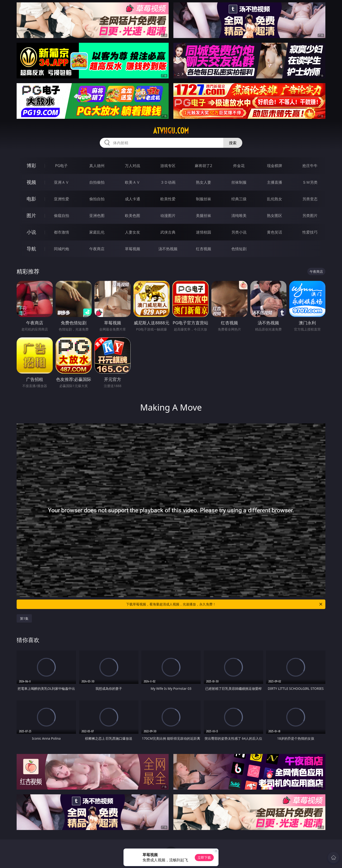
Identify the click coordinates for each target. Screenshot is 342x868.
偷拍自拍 (97, 199)
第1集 (24, 618)
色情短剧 (239, 249)
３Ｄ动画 (168, 182)
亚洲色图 (97, 216)
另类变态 (310, 199)
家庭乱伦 (97, 232)
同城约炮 (62, 249)
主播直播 (275, 182)
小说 (31, 232)
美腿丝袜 (204, 216)
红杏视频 (204, 249)
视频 (31, 182)
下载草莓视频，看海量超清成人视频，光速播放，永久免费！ (225, 604)
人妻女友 (133, 232)
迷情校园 (204, 232)
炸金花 (239, 166)
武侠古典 (168, 232)
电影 (31, 199)
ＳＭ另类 (310, 182)
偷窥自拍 (62, 216)
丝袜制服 (239, 182)
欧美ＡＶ (133, 182)
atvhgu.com (171, 131)
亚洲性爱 (62, 199)
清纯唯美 (239, 216)
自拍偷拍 (97, 182)
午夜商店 (97, 249)
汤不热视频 (168, 249)
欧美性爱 (168, 199)
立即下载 (204, 857)
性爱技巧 (310, 232)
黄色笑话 (275, 232)
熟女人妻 (204, 182)
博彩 (31, 165)
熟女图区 (275, 216)
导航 (31, 249)
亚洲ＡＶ (62, 182)
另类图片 (310, 216)
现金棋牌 (275, 166)
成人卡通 (133, 199)
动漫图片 (168, 216)
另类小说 (239, 232)
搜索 (233, 143)
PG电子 (61, 166)
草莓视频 (133, 249)
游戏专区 (168, 166)
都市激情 (62, 232)
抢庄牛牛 (310, 166)
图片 (31, 215)
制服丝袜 (204, 199)
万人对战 (133, 166)
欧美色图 (133, 216)
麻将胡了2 (203, 166)
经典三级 (239, 199)
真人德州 (97, 166)
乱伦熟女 (275, 199)
